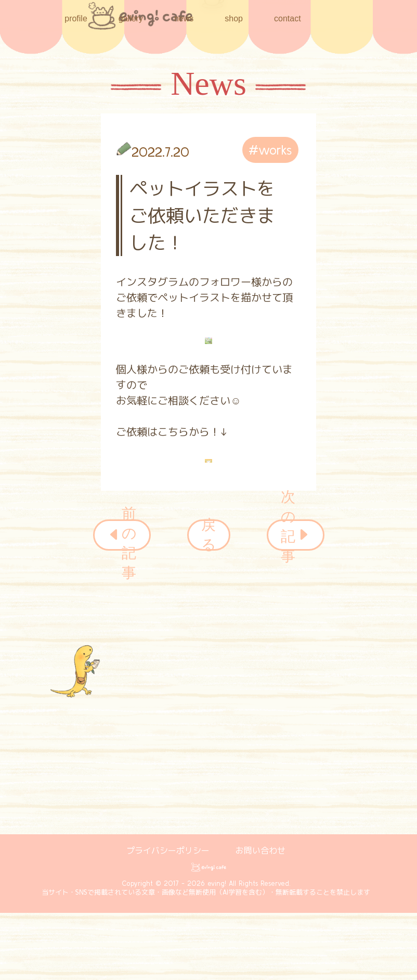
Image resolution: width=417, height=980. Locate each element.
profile (76, 18)
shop (234, 18)
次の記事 (296, 535)
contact (288, 18)
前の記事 (122, 535)
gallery (131, 18)
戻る (209, 535)
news (184, 18)
